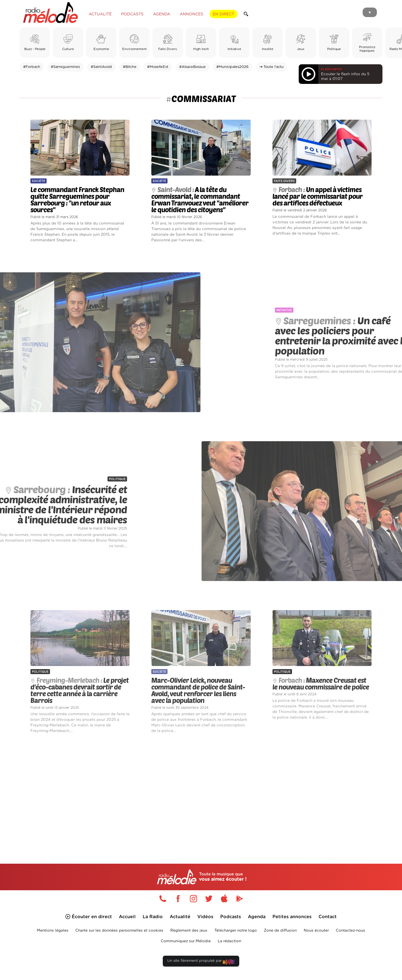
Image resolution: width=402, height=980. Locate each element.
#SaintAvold (101, 67)
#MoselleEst (158, 67)
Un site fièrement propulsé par (201, 962)
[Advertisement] (201, 792)
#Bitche (130, 67)
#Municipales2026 (232, 67)
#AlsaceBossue (192, 67)
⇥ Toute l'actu (271, 67)
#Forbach (32, 67)
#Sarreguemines (65, 67)
